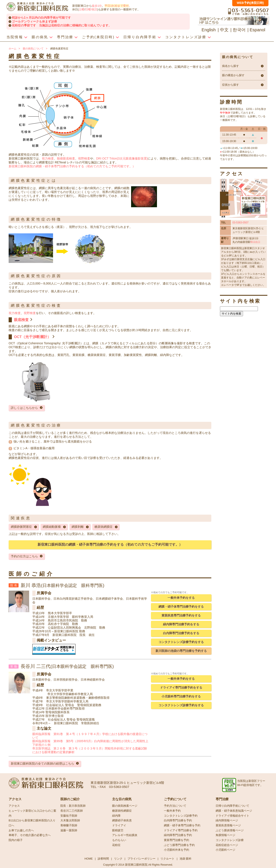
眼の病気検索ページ (125, 806)
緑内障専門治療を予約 (178, 835)
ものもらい (119, 840)
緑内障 (116, 816)
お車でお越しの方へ (21, 830)
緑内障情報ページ (227, 821)
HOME (89, 859)
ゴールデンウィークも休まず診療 (34, 21)
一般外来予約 (172, 811)
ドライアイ (119, 825)
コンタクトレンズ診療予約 (181, 816)
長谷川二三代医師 (72, 811)
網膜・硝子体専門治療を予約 (182, 825)
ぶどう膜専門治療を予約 (179, 845)
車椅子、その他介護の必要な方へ (30, 835)
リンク (118, 859)
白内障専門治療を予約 (178, 821)
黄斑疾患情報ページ (228, 825)
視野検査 (84, 158)
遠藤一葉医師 (69, 830)
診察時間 (103, 859)
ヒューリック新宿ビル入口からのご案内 (32, 813)
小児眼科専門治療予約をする (181, 696)
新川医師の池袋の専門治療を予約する (181, 651)
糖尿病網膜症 (103, 527)
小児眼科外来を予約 (176, 850)
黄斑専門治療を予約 (176, 840)
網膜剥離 (78, 527)
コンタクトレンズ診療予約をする (181, 642)
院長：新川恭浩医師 (73, 806)
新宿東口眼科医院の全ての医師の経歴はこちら (42, 764)
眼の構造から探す (233, 75)
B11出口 (255, 242)
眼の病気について (33, 49)
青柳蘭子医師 (69, 825)
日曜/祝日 (91, 9)
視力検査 (48, 158)
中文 (224, 30)
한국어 (239, 30)
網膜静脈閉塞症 (21, 527)
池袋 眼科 (186, 859)
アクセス (14, 806)
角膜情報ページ (225, 835)
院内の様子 (16, 840)
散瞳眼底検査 (66, 158)
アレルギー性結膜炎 (125, 835)
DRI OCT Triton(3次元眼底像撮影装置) (122, 158)
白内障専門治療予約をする (181, 633)
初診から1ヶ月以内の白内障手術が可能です (41, 17)
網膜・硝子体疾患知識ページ (234, 811)
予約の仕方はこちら (24, 556)
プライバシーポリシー (141, 859)
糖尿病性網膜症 (122, 811)
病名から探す (231, 66)
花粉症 (116, 845)
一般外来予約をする (181, 598)
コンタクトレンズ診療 (230, 840)
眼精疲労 (118, 830)
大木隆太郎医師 (70, 821)
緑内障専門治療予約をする (181, 624)
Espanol (257, 30)
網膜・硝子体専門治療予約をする (181, 607)
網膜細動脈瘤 (52, 527)
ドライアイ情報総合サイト (232, 816)
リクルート (167, 859)
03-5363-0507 (241, 223)
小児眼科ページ (225, 850)
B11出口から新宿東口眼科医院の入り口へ (32, 823)
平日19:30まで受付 (117, 6)
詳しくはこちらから (24, 408)
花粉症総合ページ (227, 845)
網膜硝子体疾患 (122, 821)
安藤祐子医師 (69, 816)
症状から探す (231, 85)
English (209, 30)
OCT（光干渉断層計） (32, 337)
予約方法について (175, 806)
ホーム (13, 49)
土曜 (82, 9)
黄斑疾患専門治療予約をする (181, 615)
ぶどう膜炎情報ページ (230, 830)
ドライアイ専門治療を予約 (181, 830)
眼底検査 (21, 320)
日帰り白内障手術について (232, 806)
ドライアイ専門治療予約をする (181, 688)
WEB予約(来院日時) (250, 3)
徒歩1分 (97, 6)
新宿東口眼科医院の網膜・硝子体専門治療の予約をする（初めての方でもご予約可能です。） (72, 166)
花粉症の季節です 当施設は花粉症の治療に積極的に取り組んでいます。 (62, 25)
